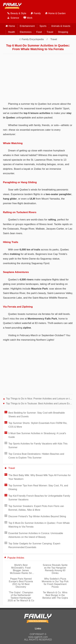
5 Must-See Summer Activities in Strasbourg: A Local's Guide (37, 435)
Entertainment (27, 26)
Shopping (63, 32)
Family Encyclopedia (33, 39)
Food (39, 32)
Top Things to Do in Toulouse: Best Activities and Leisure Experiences (39, 404)
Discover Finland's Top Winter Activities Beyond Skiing (37, 516)
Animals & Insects (61, 26)
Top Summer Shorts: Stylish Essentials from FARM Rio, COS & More (38, 425)
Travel (50, 32)
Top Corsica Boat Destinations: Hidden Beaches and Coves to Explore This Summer (36, 456)
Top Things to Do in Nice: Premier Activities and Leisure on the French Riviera (39, 399)
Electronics (26, 32)
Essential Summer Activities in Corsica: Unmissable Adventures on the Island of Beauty (36, 535)
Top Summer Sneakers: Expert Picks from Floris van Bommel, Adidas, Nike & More (36, 508)
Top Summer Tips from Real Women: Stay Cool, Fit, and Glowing (38, 487)
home (12, 26)
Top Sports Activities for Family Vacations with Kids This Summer (38, 445)
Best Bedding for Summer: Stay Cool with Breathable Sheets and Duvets (37, 415)
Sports (43, 26)
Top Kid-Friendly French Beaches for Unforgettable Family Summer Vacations (39, 498)
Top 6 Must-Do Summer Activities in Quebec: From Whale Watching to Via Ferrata (39, 525)
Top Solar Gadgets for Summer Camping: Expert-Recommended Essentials (35, 545)
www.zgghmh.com (38, 637)
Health (12, 32)
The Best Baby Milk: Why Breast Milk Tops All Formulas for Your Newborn (40, 477)
